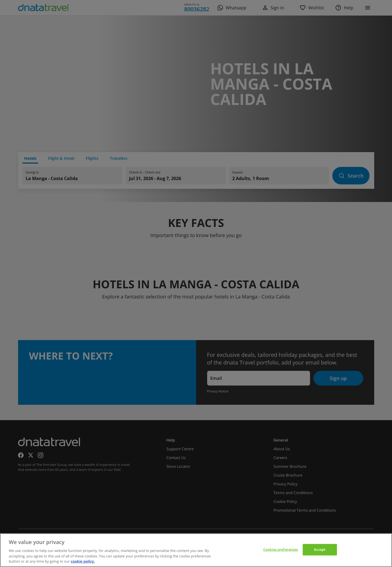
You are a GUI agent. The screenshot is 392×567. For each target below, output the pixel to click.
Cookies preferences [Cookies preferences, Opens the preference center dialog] (281, 549)
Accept (320, 549)
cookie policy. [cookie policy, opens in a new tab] (83, 561)
